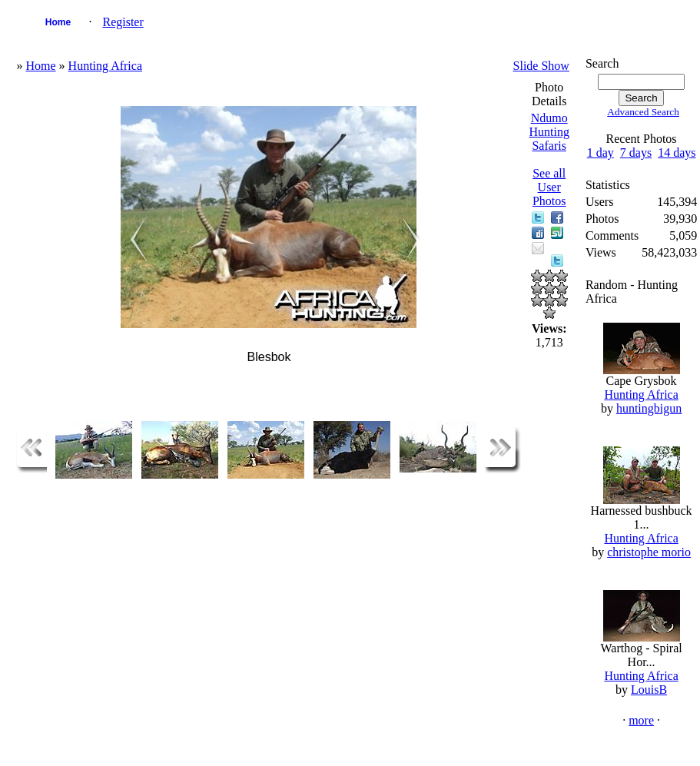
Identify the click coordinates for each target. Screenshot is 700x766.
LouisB (649, 690)
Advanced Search (643, 112)
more (641, 720)
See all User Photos (549, 187)
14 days (677, 153)
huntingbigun (649, 408)
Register (123, 22)
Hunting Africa (105, 66)
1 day (600, 153)
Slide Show (541, 66)
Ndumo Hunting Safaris (549, 132)
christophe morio (649, 552)
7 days (636, 153)
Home (58, 22)
